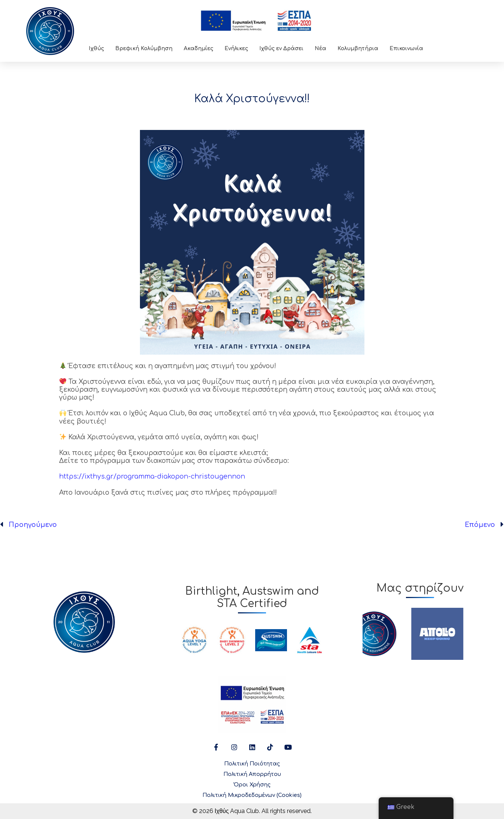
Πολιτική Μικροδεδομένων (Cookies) (252, 795)
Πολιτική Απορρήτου (252, 774)
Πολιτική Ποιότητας (252, 764)
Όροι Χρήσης (252, 785)
